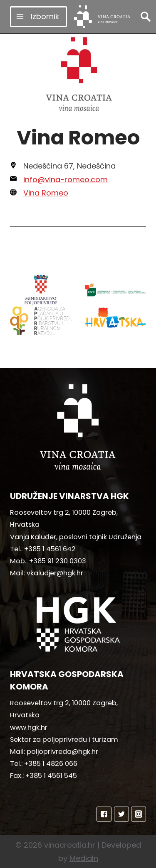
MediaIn (84, 858)
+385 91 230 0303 (58, 561)
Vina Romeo (46, 193)
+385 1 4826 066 (51, 764)
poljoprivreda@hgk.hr (62, 752)
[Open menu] (38, 16)
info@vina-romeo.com (66, 180)
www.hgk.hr (29, 727)
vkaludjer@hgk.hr (55, 573)
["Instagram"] (139, 814)
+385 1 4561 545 (51, 776)
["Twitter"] (121, 814)
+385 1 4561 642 (50, 549)
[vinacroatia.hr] (102, 17)
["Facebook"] (104, 814)
